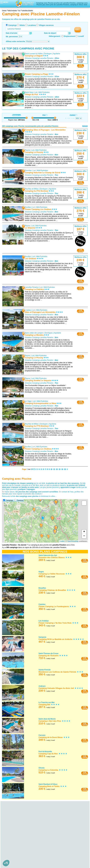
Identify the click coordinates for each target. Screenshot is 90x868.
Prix (45, 115)
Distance (16, 115)
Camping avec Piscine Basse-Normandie (18, 843)
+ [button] (84, 532)
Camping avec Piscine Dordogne (16, 822)
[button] (6, 863)
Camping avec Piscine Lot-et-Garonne (18, 828)
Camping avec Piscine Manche (16, 847)
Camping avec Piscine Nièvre (15, 855)
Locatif (81, 36)
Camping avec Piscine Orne (15, 849)
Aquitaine (56, 54)
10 (51, 469)
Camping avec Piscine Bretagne (14, 861)
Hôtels (22, 25)
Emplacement (70, 36)
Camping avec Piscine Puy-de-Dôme (18, 841)
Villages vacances (46, 25)
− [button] (84, 536)
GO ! (78, 29)
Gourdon (28, 170)
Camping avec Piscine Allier (14, 834)
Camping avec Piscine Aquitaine (14, 820)
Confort (74, 115)
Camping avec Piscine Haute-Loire (17, 839)
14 (62, 469)
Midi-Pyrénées (44, 92)
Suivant (85, 126)
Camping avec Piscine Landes (15, 826)
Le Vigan (28, 401)
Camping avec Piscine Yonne (15, 859)
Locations (32, 25)
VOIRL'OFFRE (81, 66)
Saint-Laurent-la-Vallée (34, 54)
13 (60, 469)
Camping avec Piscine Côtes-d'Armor (18, 863)
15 (65, 469)
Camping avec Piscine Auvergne (15, 832)
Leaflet (62, 541)
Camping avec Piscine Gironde (16, 824)
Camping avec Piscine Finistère (16, 865)
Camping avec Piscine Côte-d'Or (16, 853)
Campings (12, 25)
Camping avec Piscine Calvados (16, 845)
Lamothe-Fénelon (32, 287)
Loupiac (28, 310)
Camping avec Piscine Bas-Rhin (16, 816)
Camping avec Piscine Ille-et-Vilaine (18, 867)
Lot (36, 92)
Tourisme (20, 500)
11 (54, 469)
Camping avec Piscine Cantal (15, 837)
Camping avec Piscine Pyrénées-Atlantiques (21, 830)
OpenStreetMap (73, 541)
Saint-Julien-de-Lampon (34, 333)
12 (57, 469)
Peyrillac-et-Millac (32, 189)
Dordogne (48, 54)
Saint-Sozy (29, 92)
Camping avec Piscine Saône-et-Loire (18, 857)
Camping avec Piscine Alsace (13, 814)
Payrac (28, 150)
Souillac (28, 207)
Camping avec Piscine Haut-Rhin (16, 818)
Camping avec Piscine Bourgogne (15, 851)
